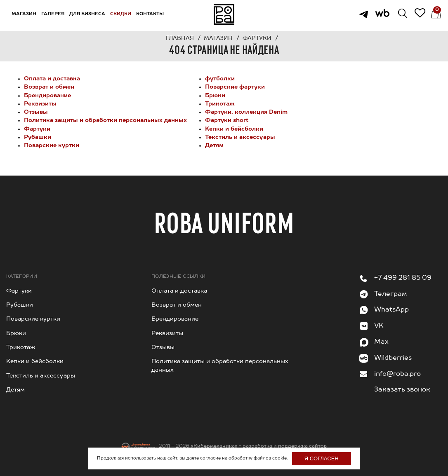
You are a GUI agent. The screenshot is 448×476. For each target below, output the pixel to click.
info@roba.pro (397, 374)
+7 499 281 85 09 (403, 278)
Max (381, 342)
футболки (220, 79)
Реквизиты (40, 104)
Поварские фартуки (235, 87)
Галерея (53, 14)
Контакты (150, 14)
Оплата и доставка (52, 79)
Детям (214, 145)
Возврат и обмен (49, 87)
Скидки (121, 14)
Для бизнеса (87, 14)
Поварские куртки (52, 145)
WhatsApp (391, 310)
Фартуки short (227, 120)
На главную (224, 14)
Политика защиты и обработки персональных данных (105, 120)
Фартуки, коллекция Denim (246, 112)
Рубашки (38, 137)
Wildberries (393, 358)
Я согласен (322, 458)
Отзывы (36, 112)
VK (379, 326)
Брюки (215, 96)
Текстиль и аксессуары (240, 137)
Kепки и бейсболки (234, 129)
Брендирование (47, 96)
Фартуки (37, 129)
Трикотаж (220, 104)
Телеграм (390, 294)
